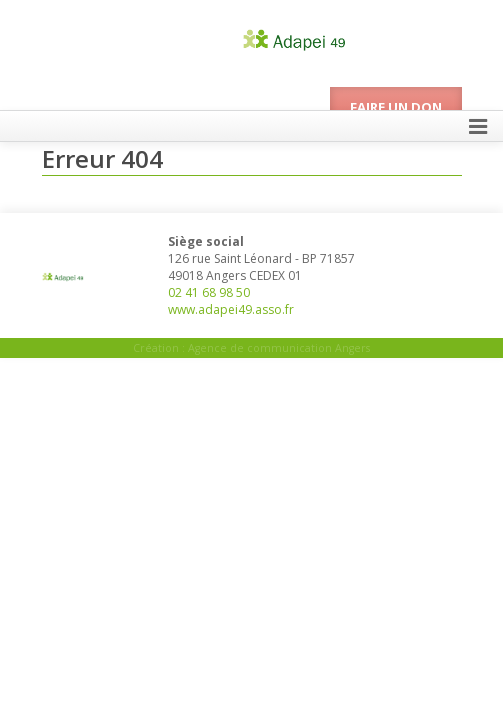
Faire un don (396, 107)
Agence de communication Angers (279, 348)
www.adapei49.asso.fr (231, 309)
